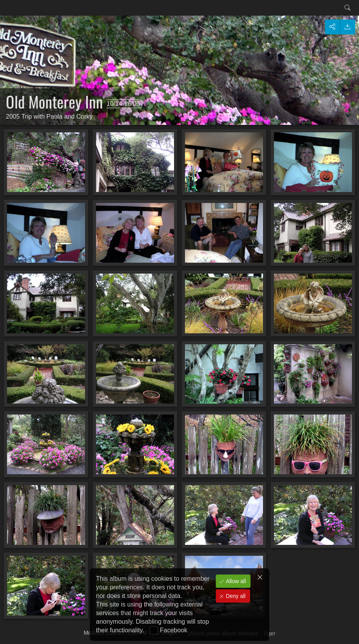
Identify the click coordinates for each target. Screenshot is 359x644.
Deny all (235, 596)
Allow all (235, 581)
